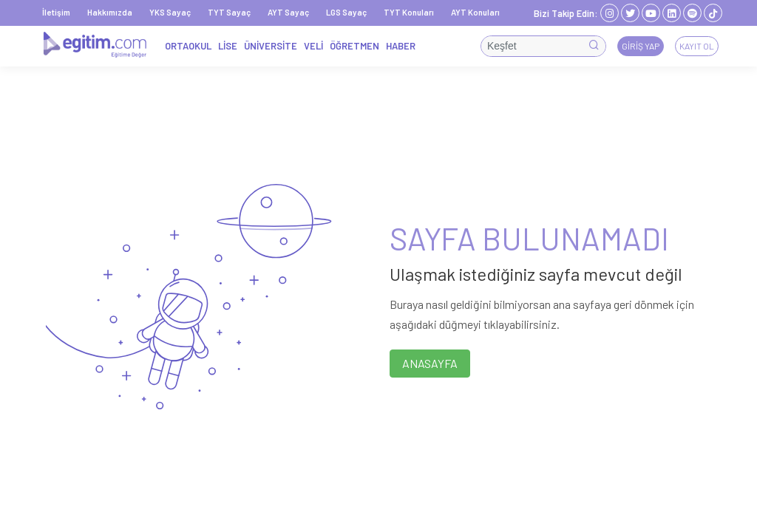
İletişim (56, 12)
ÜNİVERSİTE (271, 46)
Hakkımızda (110, 12)
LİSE (228, 46)
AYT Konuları (475, 12)
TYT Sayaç (229, 12)
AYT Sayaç (288, 12)
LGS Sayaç (346, 12)
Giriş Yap (641, 46)
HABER (401, 46)
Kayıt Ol (697, 46)
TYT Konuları (409, 12)
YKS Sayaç (170, 12)
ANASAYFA (430, 363)
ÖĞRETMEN (354, 46)
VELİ (313, 46)
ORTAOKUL (188, 46)
